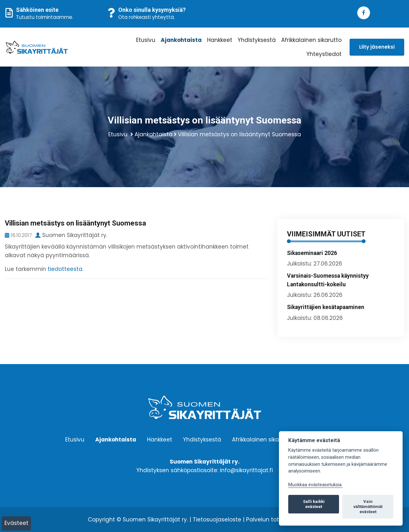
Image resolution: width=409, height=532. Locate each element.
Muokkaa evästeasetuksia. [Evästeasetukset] (315, 485)
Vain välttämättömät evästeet (368, 507)
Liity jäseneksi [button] (377, 47)
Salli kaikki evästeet (314, 504)
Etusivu (146, 40)
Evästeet (16, 523)
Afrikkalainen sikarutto (311, 40)
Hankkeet (220, 40)
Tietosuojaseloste (217, 520)
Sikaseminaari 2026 (312, 253)
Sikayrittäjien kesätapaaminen (326, 307)
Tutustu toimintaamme (44, 17)
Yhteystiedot (324, 54)
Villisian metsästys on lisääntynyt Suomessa (239, 134)
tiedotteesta (65, 269)
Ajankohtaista (181, 40)
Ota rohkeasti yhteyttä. (147, 17)
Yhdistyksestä (257, 40)
